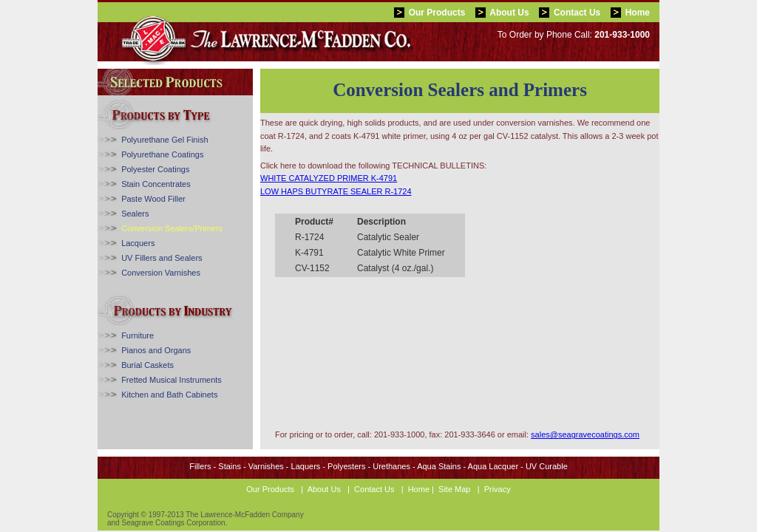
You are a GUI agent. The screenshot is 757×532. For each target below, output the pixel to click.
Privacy (498, 489)
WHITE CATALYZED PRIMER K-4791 (329, 178)
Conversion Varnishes (161, 273)
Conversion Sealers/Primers (172, 228)
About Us (509, 13)
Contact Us (577, 13)
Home (638, 13)
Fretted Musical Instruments (172, 380)
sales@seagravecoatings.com (585, 434)
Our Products (437, 13)
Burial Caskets (147, 365)
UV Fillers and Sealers (162, 258)
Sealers (135, 214)
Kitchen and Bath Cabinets (169, 395)
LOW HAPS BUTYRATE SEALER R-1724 (336, 191)
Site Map (454, 489)
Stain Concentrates (156, 184)
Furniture (138, 335)
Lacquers (138, 243)
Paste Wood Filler (153, 199)
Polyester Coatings (155, 169)
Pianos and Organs (156, 350)
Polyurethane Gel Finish (164, 140)
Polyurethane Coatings (162, 154)
